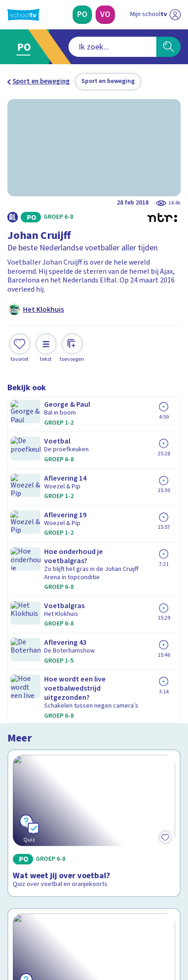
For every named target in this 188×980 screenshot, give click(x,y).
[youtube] (73, 917)
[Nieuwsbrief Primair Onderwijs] (51, 853)
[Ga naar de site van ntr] (146, 936)
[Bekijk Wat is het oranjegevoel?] (94, 564)
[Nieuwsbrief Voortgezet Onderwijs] (137, 853)
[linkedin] (52, 917)
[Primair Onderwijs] (82, 15)
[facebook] (12, 917)
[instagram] (32, 917)
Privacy (21, 785)
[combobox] (82, 47)
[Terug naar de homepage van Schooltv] (23, 15)
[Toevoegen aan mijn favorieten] (20, 347)
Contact (23, 748)
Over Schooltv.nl (38, 772)
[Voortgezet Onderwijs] (105, 15)
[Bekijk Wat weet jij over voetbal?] (94, 456)
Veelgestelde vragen (44, 760)
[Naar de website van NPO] (175, 15)
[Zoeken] (168, 47)
